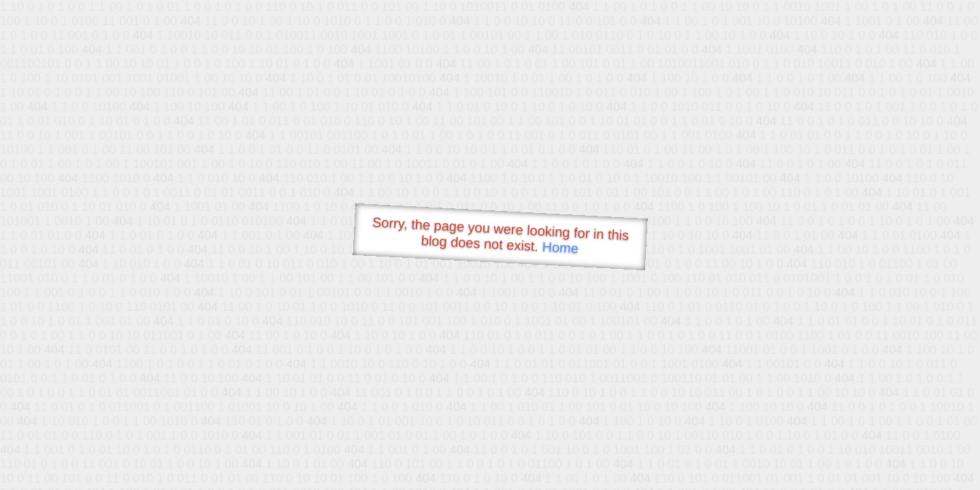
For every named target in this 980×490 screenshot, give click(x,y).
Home (560, 247)
